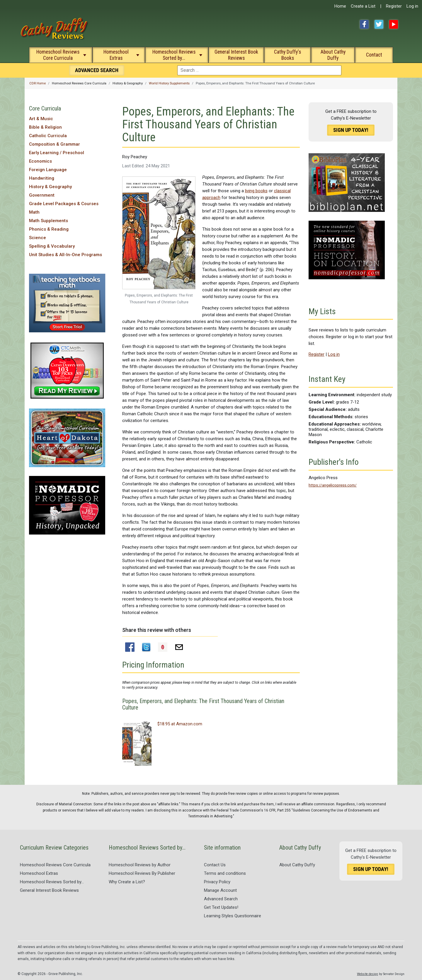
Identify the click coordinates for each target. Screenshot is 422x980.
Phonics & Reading (49, 229)
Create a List (363, 6)
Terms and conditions (225, 873)
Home (340, 6)
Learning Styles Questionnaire (233, 916)
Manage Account (220, 890)
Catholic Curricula (48, 136)
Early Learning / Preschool (57, 153)
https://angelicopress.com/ (333, 485)
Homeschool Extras (116, 55)
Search (97, 70)
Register (394, 6)
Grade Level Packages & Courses (64, 204)
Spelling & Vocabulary (52, 246)
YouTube (394, 24)
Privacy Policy (217, 882)
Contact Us (215, 865)
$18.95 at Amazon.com (180, 724)
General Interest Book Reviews (236, 55)
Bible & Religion (45, 127)
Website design (367, 974)
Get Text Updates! (221, 907)
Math (34, 212)
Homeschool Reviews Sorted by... (174, 55)
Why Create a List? (127, 882)
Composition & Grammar (55, 144)
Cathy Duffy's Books (287, 55)
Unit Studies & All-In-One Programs (65, 255)
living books (256, 191)
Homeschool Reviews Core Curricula (58, 55)
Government (42, 195)
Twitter (379, 24)
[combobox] (259, 70)
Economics (40, 161)
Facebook (364, 24)
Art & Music (41, 119)
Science (38, 238)
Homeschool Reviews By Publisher (142, 873)
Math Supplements (49, 221)
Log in (412, 6)
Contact (374, 55)
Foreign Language (48, 170)
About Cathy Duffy (333, 55)
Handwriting (42, 178)
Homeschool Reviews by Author (140, 865)
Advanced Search (221, 899)
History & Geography (50, 187)
